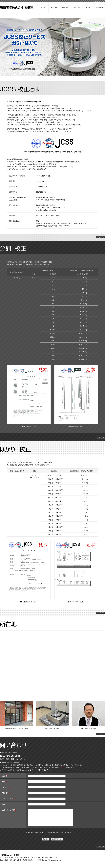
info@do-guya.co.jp (49, 210)
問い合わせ (99, 8)
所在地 (88, 8)
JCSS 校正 (54, 8)
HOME (43, 8)
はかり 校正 (77, 8)
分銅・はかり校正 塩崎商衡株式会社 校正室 (25, 863)
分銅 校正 (65, 8)
